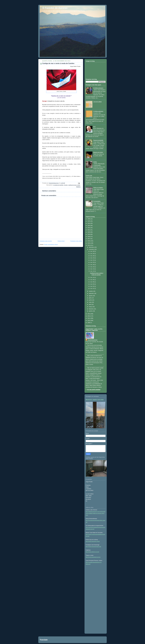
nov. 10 (92, 277)
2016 (89, 241)
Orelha (95, 162)
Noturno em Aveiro (98, 152)
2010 (89, 320)
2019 (89, 234)
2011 (89, 318)
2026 (89, 219)
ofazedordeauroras (92, 340)
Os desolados (97, 201)
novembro (92, 249)
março (91, 307)
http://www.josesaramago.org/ (93, 547)
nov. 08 (92, 280)
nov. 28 (92, 254)
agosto (91, 296)
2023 (89, 226)
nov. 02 (92, 286)
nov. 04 (92, 284)
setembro (92, 293)
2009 (89, 323)
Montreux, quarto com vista (95, 400)
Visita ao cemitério (98, 188)
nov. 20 (92, 262)
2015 (89, 243)
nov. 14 (92, 269)
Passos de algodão (98, 140)
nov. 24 (92, 258)
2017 (89, 239)
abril (90, 304)
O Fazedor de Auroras (55, 8)
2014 (89, 245)
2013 (89, 314)
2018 (89, 237)
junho (91, 300)
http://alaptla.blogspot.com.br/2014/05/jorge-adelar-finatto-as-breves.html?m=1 (95, 513)
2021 (89, 230)
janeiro (91, 311)
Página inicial (61, 241)
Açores (66, 185)
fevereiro (91, 309)
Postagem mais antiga (76, 241)
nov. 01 (92, 288)
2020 (89, 232)
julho (90, 298)
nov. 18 (92, 265)
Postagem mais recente (46, 241)
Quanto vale (89, 176)
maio (90, 302)
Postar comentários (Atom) (51, 245)
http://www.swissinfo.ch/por (93, 541)
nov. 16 (92, 267)
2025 (89, 221)
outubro (91, 291)
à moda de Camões (58, 185)
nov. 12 (92, 271)
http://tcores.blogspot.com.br (93, 557)
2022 (89, 228)
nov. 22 (92, 260)
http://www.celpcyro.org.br (92, 552)
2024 (89, 223)
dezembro (92, 247)
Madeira (78, 187)
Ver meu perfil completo (94, 390)
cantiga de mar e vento (74, 185)
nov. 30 (92, 251)
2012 (89, 316)
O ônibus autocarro (98, 88)
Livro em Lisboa (97, 102)
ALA (94, 127)
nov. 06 (92, 282)
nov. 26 (92, 256)
